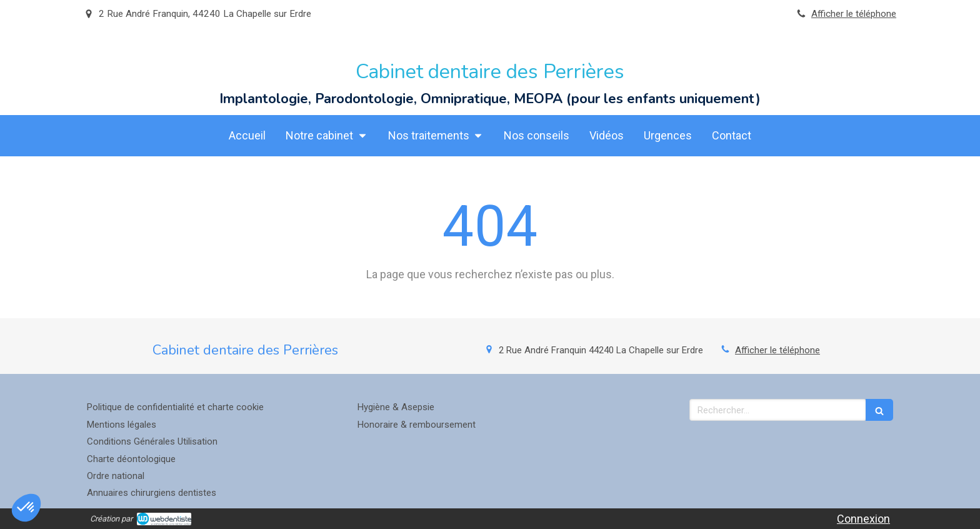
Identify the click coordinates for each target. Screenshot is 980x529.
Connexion (863, 519)
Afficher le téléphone (854, 14)
